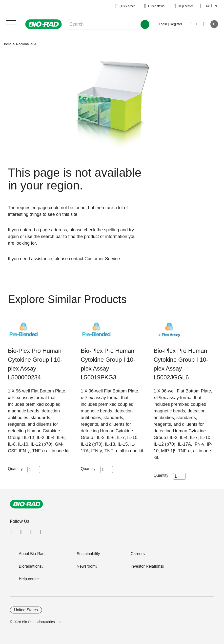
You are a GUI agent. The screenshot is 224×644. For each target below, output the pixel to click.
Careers (138, 554)
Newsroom (86, 566)
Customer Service (102, 259)
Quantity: (16, 469)
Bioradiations (30, 566)
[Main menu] (11, 24)
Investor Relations (146, 566)
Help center (29, 579)
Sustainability (88, 554)
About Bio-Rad (32, 554)
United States (26, 610)
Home (7, 44)
